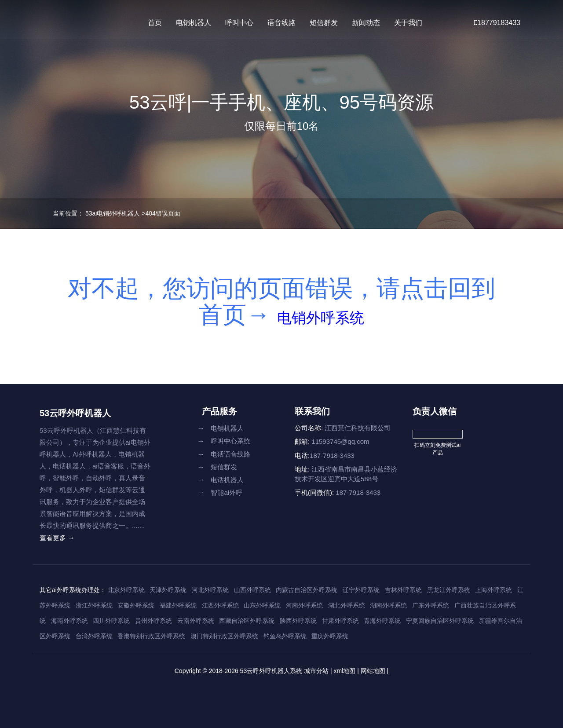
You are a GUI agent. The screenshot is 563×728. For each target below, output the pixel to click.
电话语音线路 (224, 454)
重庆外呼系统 (330, 636)
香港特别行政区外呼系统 (151, 636)
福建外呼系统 (178, 605)
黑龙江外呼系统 (449, 590)
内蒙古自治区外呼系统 (307, 590)
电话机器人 (220, 480)
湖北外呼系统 (347, 605)
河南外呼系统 (304, 605)
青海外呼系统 (382, 621)
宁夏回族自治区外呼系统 (440, 621)
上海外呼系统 (494, 590)
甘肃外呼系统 (340, 621)
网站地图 (373, 671)
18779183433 (497, 23)
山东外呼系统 (262, 605)
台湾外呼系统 (94, 636)
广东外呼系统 (431, 605)
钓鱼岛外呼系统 (285, 636)
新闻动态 (366, 23)
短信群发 (324, 23)
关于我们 (408, 23)
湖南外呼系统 (388, 605)
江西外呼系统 (220, 605)
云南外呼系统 (196, 621)
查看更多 (57, 538)
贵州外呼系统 (154, 621)
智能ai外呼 (220, 492)
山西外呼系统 (252, 590)
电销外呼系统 (321, 315)
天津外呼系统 (168, 590)
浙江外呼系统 (94, 605)
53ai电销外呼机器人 (113, 213)
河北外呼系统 (210, 590)
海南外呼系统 (69, 621)
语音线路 (281, 23)
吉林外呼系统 (403, 590)
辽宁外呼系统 (361, 590)
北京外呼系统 (126, 590)
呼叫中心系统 (224, 441)
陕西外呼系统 (298, 621)
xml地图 (345, 671)
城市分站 (316, 671)
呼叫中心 (239, 23)
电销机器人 (194, 23)
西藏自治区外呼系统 (247, 621)
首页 (155, 23)
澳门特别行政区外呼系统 (224, 636)
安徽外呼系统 (136, 605)
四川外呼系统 (111, 621)
